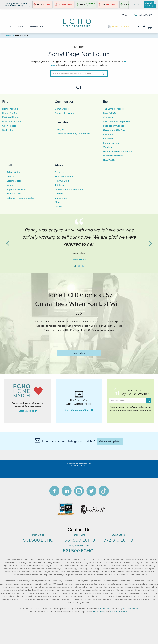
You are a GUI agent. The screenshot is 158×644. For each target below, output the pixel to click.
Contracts (108, 117)
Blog (57, 202)
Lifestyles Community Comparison (73, 134)
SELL (21, 26)
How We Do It (110, 160)
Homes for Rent (10, 113)
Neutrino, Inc (104, 608)
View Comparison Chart (79, 410)
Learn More (79, 353)
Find (5, 101)
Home (9, 35)
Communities (64, 101)
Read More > (79, 259)
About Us (60, 172)
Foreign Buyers (111, 143)
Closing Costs (14, 181)
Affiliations (60, 185)
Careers (59, 194)
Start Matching (28, 411)
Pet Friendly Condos (114, 126)
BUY (12, 26)
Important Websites (113, 156)
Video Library (62, 198)
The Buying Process (113, 109)
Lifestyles (61, 122)
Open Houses (9, 126)
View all (149, 4)
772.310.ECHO (118, 540)
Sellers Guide (13, 172)
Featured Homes (11, 117)
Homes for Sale (10, 109)
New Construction (11, 121)
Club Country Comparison (117, 121)
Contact (59, 206)
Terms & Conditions (119, 612)
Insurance (108, 134)
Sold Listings (9, 130)
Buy (106, 101)
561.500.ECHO (38, 540)
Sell (9, 165)
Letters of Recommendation (117, 151)
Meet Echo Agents (64, 176)
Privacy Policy (99, 612)
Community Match (64, 113)
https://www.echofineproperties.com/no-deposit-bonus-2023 (79, 339)
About (59, 165)
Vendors (107, 147)
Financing (108, 139)
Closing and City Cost (114, 130)
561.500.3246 (144, 15)
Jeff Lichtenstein (130, 608)
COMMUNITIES (35, 26)
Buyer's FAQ (109, 113)
